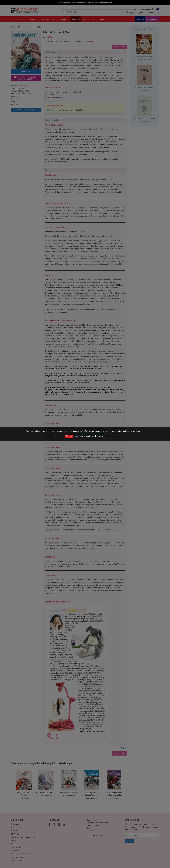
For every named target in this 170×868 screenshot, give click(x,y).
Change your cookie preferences (89, 436)
